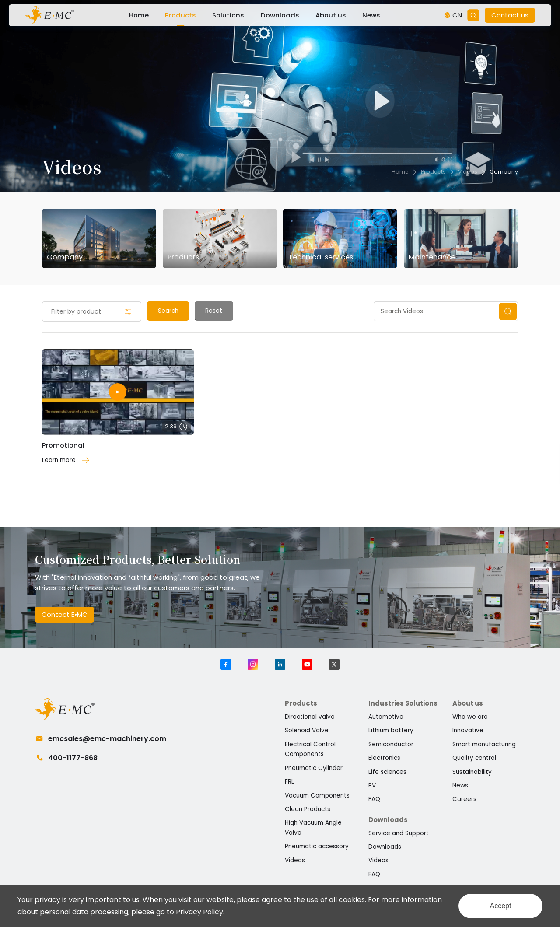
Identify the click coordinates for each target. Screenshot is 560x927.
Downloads (280, 15)
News (371, 15)
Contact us (510, 15)
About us (331, 15)
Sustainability (472, 772)
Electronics (384, 758)
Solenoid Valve (307, 730)
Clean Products (308, 809)
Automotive (386, 717)
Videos (468, 172)
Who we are (470, 717)
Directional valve (310, 717)
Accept (501, 906)
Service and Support (399, 833)
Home (139, 15)
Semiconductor (391, 744)
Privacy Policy (199, 912)
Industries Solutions (403, 703)
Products (180, 15)
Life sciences (387, 772)
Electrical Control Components (310, 749)
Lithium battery (391, 730)
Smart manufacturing (484, 744)
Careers (464, 799)
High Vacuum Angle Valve (313, 828)
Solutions (228, 15)
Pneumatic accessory (317, 846)
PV (372, 785)
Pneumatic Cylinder (314, 768)
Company (504, 172)
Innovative (468, 730)
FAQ (374, 799)
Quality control (474, 758)
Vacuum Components (317, 796)
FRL (289, 782)
